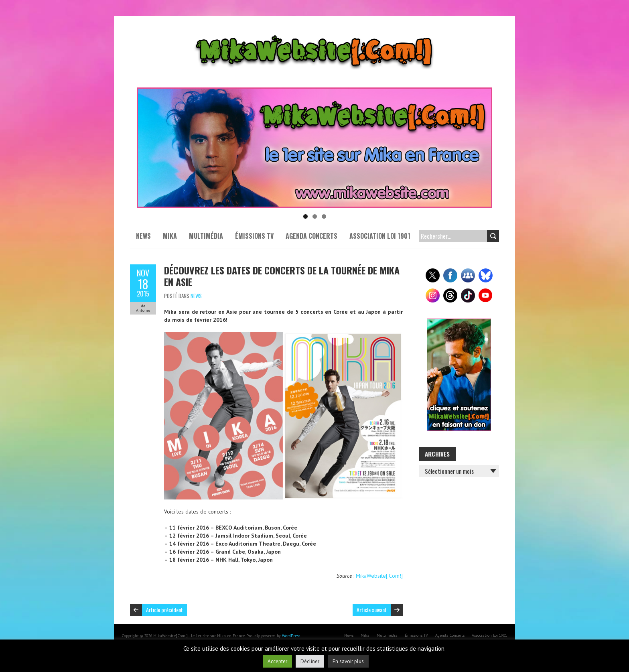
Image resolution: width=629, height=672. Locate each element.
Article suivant (372, 610)
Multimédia (206, 236)
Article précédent (164, 610)
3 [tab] (324, 216)
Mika (170, 236)
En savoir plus (348, 661)
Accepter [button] (277, 661)
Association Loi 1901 (380, 236)
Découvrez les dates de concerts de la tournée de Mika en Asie (282, 276)
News (143, 236)
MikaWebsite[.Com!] (379, 576)
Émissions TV (254, 236)
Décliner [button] (310, 661)
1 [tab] (305, 216)
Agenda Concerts (311, 236)
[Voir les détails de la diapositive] (314, 148)
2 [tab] (315, 216)
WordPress (291, 636)
